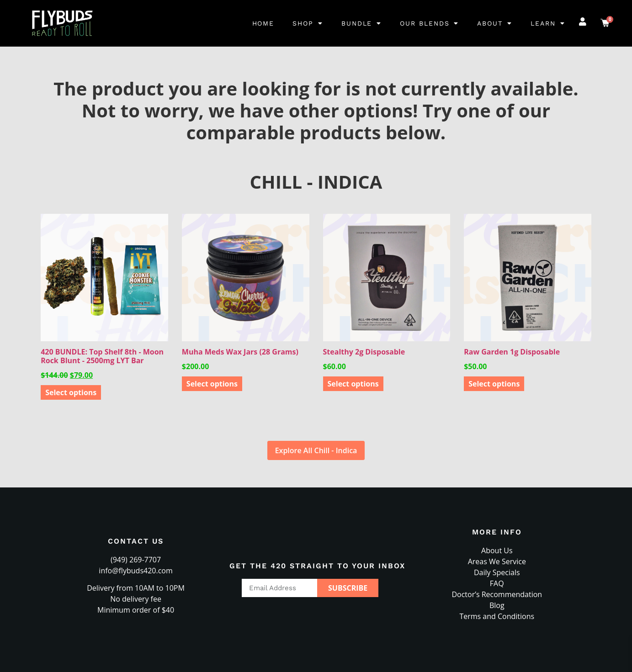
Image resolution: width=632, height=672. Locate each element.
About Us (497, 550)
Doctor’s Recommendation (497, 594)
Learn (548, 23)
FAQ (497, 583)
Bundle (361, 23)
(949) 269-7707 (136, 560)
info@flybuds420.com (135, 571)
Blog (497, 605)
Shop (308, 23)
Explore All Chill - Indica (316, 450)
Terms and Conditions (497, 616)
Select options (71, 392)
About (495, 23)
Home (263, 23)
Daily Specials (497, 572)
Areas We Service (497, 561)
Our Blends (429, 23)
